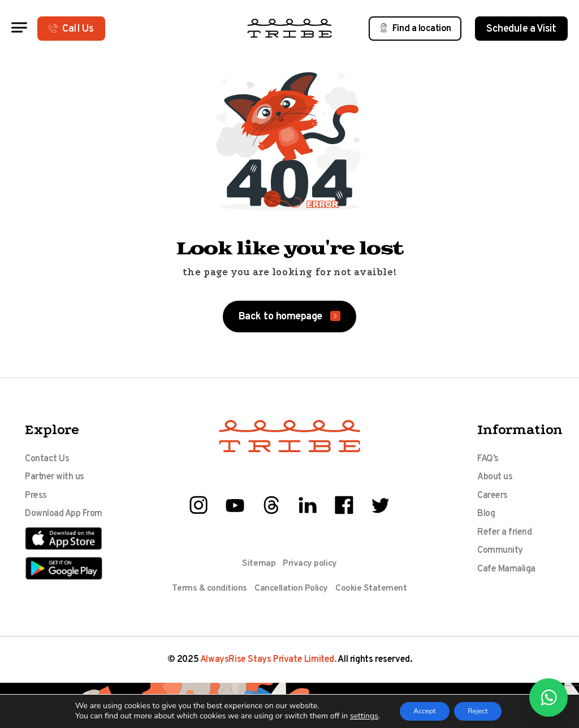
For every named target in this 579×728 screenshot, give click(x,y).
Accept (420, 710)
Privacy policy (310, 564)
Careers (492, 497)
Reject (482, 710)
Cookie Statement (372, 588)
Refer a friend (504, 536)
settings (356, 716)
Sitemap (258, 564)
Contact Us (47, 459)
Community (500, 555)
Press (36, 497)
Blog (486, 517)
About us (495, 478)
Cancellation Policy (291, 588)
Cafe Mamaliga (506, 574)
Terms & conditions (208, 588)
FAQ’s (488, 459)
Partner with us (55, 478)
